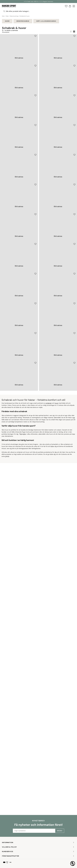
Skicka (60, 831)
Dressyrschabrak (23, 21)
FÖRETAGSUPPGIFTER (38, 856)
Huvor (7, 21)
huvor (57, 755)
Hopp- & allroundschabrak (46, 21)
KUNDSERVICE (38, 852)
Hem (3, 16)
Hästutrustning (14, 16)
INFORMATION (38, 843)
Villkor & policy (38, 847)
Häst (7, 16)
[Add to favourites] (35, 36)
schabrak (49, 755)
